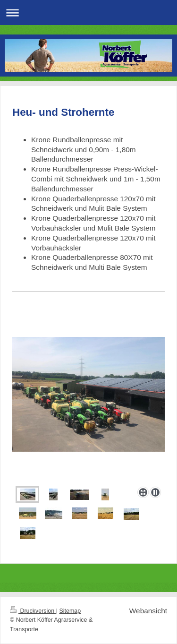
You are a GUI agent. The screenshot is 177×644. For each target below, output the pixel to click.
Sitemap (70, 611)
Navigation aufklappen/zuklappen (88, 13)
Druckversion (33, 611)
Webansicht (148, 611)
